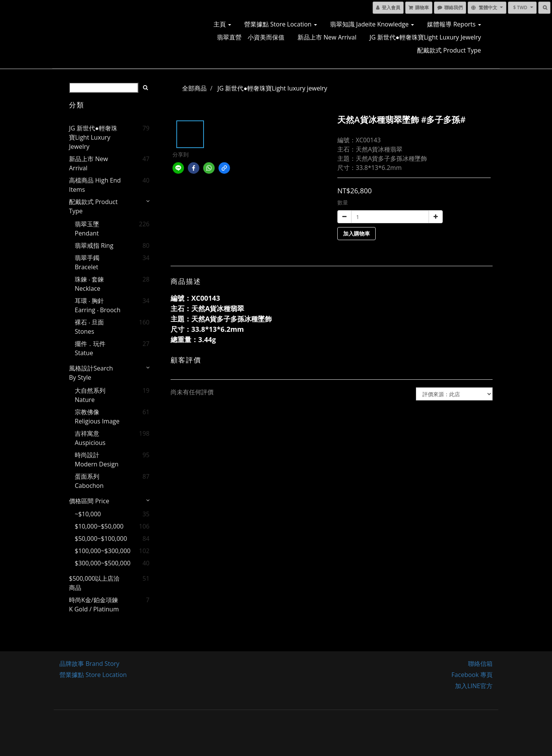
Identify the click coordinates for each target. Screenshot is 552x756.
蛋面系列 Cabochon (89, 481)
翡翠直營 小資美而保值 (251, 37)
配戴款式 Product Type (449, 50)
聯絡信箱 (480, 664)
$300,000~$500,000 (99, 563)
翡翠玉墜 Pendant (87, 229)
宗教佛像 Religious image (97, 417)
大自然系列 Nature (90, 395)
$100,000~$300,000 (99, 551)
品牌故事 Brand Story (89, 664)
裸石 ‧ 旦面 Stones (89, 327)
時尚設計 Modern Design (97, 460)
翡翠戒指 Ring (94, 245)
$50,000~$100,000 (99, 539)
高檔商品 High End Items (95, 185)
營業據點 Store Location (281, 24)
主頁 (222, 24)
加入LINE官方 (474, 686)
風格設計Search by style (91, 373)
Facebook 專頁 (472, 675)
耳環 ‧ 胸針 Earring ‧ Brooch (98, 305)
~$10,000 (88, 514)
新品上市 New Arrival (327, 37)
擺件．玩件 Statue (90, 348)
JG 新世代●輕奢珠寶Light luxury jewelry (425, 37)
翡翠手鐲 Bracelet (87, 262)
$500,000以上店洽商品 (94, 583)
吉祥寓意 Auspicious (90, 438)
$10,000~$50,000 (99, 526)
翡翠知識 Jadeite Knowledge (372, 24)
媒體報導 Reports (454, 24)
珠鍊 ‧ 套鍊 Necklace (89, 284)
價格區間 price (89, 501)
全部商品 (194, 88)
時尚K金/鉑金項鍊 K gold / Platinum (94, 604)
